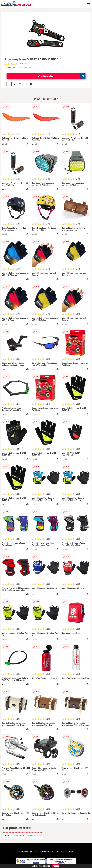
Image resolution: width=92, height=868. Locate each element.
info (27, 144)
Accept (56, 866)
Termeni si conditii (25, 851)
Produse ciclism (35, 836)
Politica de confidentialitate (47, 851)
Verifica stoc (62, 76)
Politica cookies (68, 851)
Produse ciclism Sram (14, 836)
